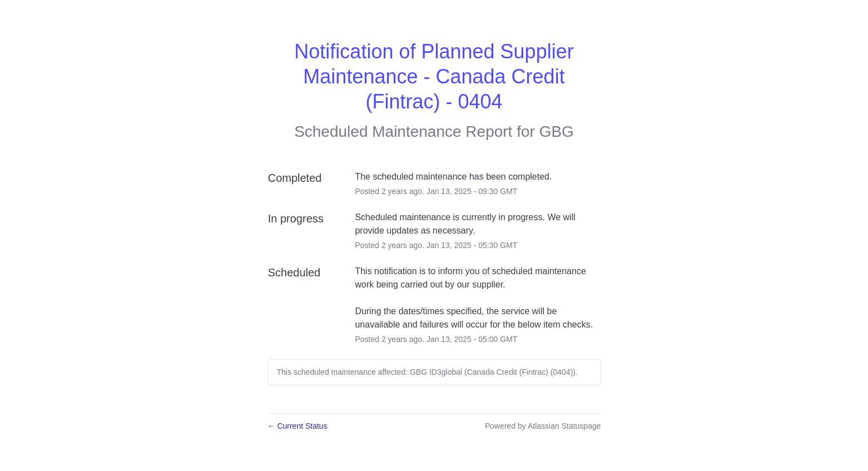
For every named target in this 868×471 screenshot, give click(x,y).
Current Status (297, 426)
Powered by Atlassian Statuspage (543, 426)
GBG (557, 132)
